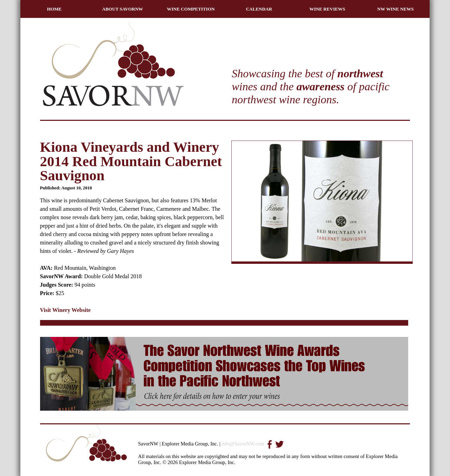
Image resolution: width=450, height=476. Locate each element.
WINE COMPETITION (191, 9)
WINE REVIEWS (327, 9)
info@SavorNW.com (243, 444)
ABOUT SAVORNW (123, 9)
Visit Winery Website (65, 310)
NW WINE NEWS (396, 9)
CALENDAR (259, 9)
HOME (54, 9)
